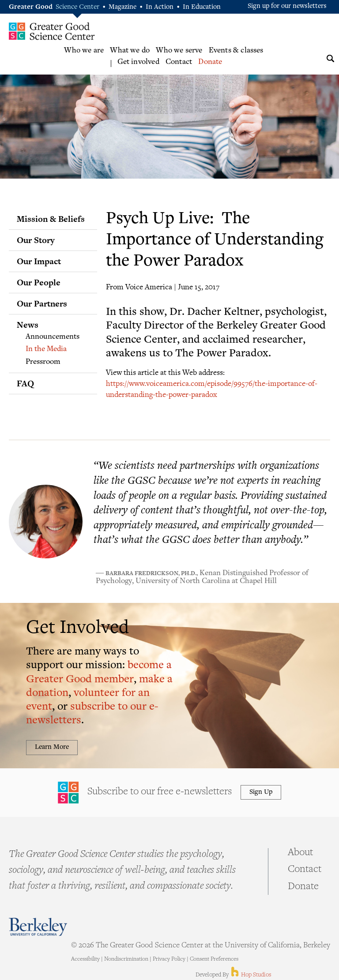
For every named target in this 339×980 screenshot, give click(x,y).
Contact (179, 62)
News (28, 325)
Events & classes (236, 51)
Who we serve (179, 51)
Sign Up (261, 792)
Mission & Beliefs (51, 219)
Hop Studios (250, 975)
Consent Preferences (214, 959)
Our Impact (39, 261)
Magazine (122, 7)
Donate (210, 62)
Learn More (52, 747)
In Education (202, 7)
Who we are (84, 51)
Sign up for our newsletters (287, 6)
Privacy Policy (169, 959)
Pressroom (43, 362)
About (300, 853)
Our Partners (42, 303)
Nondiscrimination (126, 959)
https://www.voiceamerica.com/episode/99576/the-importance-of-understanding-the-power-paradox (212, 389)
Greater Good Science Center (52, 31)
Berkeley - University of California (38, 927)
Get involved (138, 62)
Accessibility (85, 959)
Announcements (53, 337)
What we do (130, 51)
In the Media (46, 349)
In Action (160, 7)
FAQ (25, 383)
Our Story (36, 240)
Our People (39, 282)
